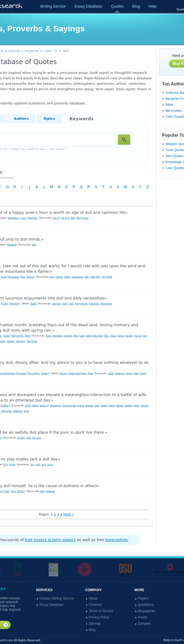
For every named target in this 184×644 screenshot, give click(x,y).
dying (143, 373)
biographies (117, 540)
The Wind (107, 277)
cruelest (68, 336)
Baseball (12, 245)
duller (112, 405)
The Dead (32, 341)
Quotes (117, 6)
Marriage (32, 218)
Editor (7, 336)
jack (44, 464)
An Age (65, 218)
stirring (11, 341)
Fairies (59, 277)
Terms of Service (101, 611)
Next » (68, 514)
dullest (120, 405)
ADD (28, 405)
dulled (104, 405)
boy (33, 464)
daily (65, 303)
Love (23, 218)
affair (111, 373)
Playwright (17, 336)
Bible (169, 105)
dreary (129, 373)
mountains (78, 277)
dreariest (120, 373)
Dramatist (14, 277)
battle (35, 405)
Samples (144, 624)
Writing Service (53, 6)
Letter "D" (51, 51)
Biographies (147, 611)
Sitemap (95, 624)
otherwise (6, 411)
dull (73, 218)
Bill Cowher (174, 111)
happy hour (82, 218)
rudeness (18, 411)
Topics (49, 119)
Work (12, 464)
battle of (44, 405)
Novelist (14, 303)
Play (6, 464)
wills (26, 411)
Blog (136, 6)
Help (153, 6)
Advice (63, 373)
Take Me (95, 277)
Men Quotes (175, 156)
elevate (144, 405)
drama (81, 405)
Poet (23, 277)
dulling (129, 405)
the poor (37, 438)
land (82, 336)
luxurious (94, 303)
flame (67, 277)
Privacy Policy (99, 617)
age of (56, 218)
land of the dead (94, 336)
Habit (33, 303)
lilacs (113, 336)
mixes (121, 336)
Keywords (32, 51)
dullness (50, 491)
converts (57, 303)
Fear (90, 373)
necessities (106, 303)
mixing (129, 336)
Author (5, 405)
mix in (138, 336)
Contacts (95, 605)
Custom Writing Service (57, 598)
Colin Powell (175, 117)
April (49, 336)
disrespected (69, 405)
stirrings (21, 341)
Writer (30, 277)
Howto (143, 617)
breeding (58, 336)
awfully (21, 438)
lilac (106, 336)
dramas (90, 405)
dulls (137, 405)
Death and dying (78, 373)
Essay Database (88, 6)
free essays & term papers (50, 540)
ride (87, 277)
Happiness (13, 218)
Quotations (146, 605)
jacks (50, 464)
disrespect (56, 405)
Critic (5, 303)
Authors (21, 119)
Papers (143, 598)
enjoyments (81, 303)
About (93, 598)
